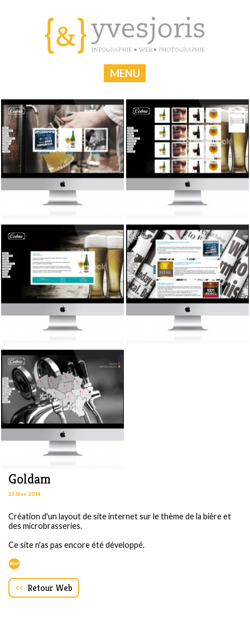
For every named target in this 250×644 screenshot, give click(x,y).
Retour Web (44, 588)
